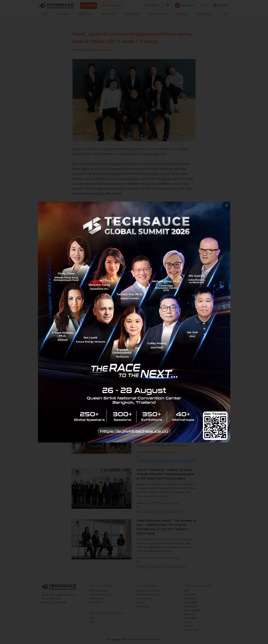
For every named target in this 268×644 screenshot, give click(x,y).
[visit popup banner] (134, 322)
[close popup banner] (226, 205)
